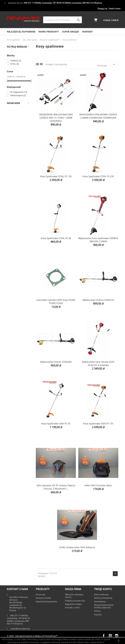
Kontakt (87, 32)
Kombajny (14, 262)
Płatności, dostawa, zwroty (74, 596)
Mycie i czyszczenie (15, 248)
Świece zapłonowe (17, 195)
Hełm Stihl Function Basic (98, 485)
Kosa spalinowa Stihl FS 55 (56, 424)
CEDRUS (16, 61)
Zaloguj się (102, 9)
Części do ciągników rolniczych (19, 111)
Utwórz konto (114, 9)
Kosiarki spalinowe (17, 142)
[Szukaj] (62, 20)
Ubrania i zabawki (18, 281)
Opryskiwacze (16, 275)
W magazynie (19, 92)
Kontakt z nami (72, 607)
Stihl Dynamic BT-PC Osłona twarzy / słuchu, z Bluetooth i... (56, 487)
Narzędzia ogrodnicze (16, 226)
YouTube (110, 636)
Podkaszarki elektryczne (19, 179)
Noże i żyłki (21, 187)
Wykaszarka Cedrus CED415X (98, 300)
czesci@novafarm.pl (20, 629)
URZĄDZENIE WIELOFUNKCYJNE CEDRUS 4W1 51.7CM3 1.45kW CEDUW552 (56, 118)
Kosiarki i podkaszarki (15, 133)
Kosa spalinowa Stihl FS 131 (98, 424)
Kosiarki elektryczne (17, 151)
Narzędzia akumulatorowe (17, 210)
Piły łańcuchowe (21, 218)
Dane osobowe (101, 594)
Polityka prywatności (75, 601)
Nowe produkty (49, 32)
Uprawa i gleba (20, 240)
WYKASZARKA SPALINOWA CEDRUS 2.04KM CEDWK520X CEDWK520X (98, 116)
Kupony (98, 614)
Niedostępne (18, 95)
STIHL (15, 64)
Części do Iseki (16, 119)
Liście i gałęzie (20, 234)
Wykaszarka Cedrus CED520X (56, 362)
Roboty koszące (16, 161)
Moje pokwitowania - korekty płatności (104, 606)
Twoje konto (103, 589)
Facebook (104, 636)
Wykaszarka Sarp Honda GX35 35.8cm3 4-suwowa (98, 363)
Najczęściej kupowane (21, 32)
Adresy (97, 611)
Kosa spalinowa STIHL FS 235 (98, 176)
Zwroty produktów (103, 598)
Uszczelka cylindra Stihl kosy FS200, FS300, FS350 (56, 302)
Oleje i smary (22, 203)
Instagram (117, 636)
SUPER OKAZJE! (70, 32)
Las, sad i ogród (17, 125)
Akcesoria (17, 256)
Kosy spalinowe (16, 170)
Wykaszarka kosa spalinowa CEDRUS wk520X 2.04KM (98, 240)
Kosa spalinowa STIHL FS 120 (56, 176)
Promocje (40, 594)
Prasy (11, 268)
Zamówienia (100, 601)
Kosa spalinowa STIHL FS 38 (56, 238)
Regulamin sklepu (73, 604)
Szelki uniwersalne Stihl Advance (77, 547)
